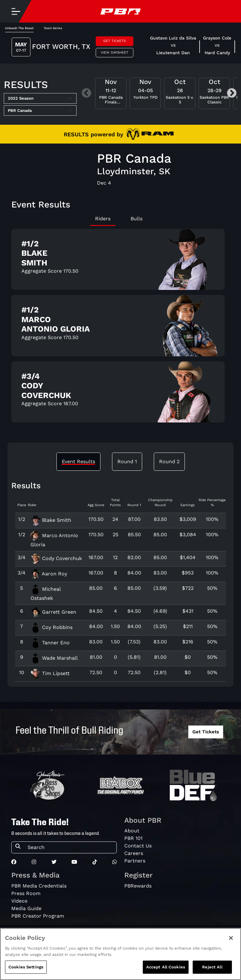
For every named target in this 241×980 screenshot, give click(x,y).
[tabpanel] (120, 328)
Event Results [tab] (78, 461)
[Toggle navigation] (16, 11)
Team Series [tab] (53, 28)
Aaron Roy (49, 574)
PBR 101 (133, 838)
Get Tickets (115, 41)
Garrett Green (53, 612)
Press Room (26, 893)
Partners (135, 861)
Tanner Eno (50, 643)
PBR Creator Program (38, 916)
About (132, 831)
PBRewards (138, 886)
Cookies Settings (26, 967)
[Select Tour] (40, 111)
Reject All (212, 967)
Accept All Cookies (166, 967)
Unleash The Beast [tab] (19, 28)
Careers (134, 853)
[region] (120, 954)
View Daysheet (115, 52)
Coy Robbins (51, 627)
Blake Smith (51, 520)
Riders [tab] (103, 219)
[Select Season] (40, 98)
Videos (19, 901)
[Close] (231, 938)
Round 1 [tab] (127, 461)
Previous (86, 94)
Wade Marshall (54, 658)
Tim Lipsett (50, 673)
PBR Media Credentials (39, 886)
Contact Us (138, 846)
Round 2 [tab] (169, 461)
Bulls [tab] (137, 219)
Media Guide (26, 908)
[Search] (70, 847)
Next (232, 94)
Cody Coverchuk (56, 558)
